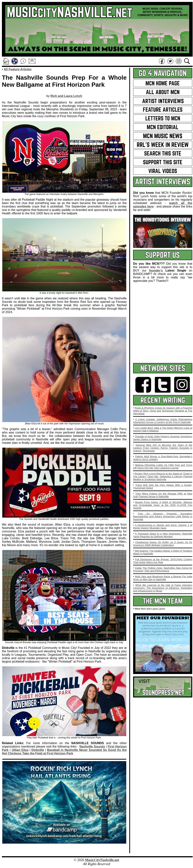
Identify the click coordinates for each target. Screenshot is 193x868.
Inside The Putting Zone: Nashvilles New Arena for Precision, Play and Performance (163, 569)
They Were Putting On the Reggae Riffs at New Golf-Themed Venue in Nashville (163, 495)
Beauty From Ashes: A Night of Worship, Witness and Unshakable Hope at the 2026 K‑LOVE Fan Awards (163, 505)
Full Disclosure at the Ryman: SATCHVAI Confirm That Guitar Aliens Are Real (163, 561)
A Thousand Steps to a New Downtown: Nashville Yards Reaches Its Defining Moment (163, 535)
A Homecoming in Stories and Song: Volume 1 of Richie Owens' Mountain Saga (163, 527)
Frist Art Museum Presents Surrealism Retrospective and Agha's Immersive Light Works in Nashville (163, 517)
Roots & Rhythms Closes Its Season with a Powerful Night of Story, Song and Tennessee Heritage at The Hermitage (163, 411)
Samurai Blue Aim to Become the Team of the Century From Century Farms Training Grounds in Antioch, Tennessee (163, 448)
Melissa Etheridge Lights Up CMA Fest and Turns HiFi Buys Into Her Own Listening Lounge (163, 466)
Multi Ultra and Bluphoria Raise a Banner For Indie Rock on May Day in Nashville (163, 578)
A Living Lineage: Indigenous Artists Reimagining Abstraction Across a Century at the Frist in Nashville (163, 421)
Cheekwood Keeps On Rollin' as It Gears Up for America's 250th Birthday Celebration (163, 544)
